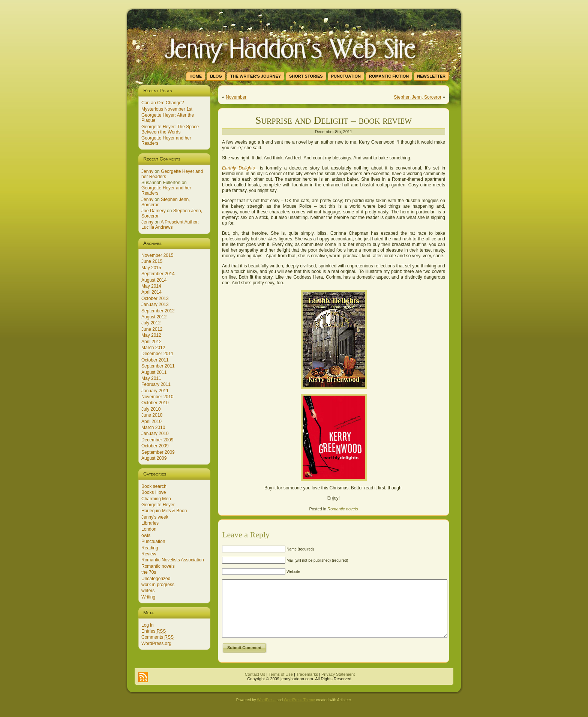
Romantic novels (158, 566)
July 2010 (151, 409)
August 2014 (154, 280)
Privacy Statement (338, 685)
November (236, 97)
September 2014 (158, 274)
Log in (148, 625)
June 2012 (152, 329)
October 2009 (155, 446)
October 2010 (155, 403)
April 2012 (151, 342)
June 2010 (152, 415)
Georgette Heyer (158, 505)
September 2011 (158, 366)
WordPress (266, 711)
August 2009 (154, 458)
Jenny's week (155, 517)
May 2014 (151, 286)
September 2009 (158, 452)
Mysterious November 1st (167, 109)
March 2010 (153, 427)
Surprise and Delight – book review (334, 120)
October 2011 (155, 360)
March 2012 (153, 348)
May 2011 (151, 378)
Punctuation (153, 541)
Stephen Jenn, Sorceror (418, 97)
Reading (150, 548)
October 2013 (155, 298)
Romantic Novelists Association (173, 560)
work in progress (158, 585)
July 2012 (151, 323)
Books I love (154, 492)
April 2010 (151, 421)
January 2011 (155, 391)
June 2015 (152, 261)
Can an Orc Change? (163, 103)
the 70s (149, 572)
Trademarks (307, 685)
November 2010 (157, 397)
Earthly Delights (240, 168)
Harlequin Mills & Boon (164, 511)
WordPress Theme (299, 711)
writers (148, 591)
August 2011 (154, 372)
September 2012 (158, 311)
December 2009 (157, 440)
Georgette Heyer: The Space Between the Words (170, 129)
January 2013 (155, 304)
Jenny (147, 171)
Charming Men (156, 499)
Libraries (150, 523)
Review (149, 554)
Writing (148, 597)
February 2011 (156, 384)
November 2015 (157, 255)
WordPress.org (156, 643)
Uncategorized (156, 579)
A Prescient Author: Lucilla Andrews (170, 225)
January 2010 (155, 433)
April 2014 (151, 292)
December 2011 (157, 354)
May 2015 (151, 268)
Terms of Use (281, 685)
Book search (154, 486)
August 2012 (154, 317)
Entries (154, 631)
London (149, 529)
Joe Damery (154, 211)
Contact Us (255, 685)
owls (146, 535)
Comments (157, 637)
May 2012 (151, 335)
